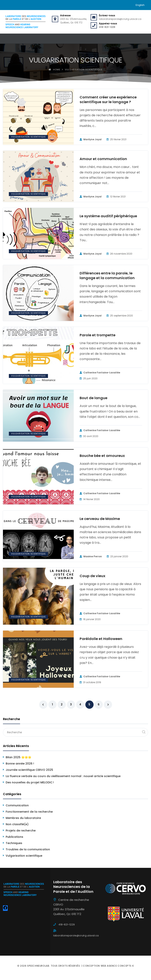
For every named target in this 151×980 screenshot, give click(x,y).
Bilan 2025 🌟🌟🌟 (18, 757)
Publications (14, 837)
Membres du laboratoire (23, 818)
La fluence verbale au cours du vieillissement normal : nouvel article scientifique (63, 776)
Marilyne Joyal (91, 139)
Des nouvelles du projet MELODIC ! (30, 782)
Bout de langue (93, 398)
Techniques (14, 843)
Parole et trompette (98, 335)
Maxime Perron (91, 556)
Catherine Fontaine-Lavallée (100, 373)
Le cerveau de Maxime (100, 519)
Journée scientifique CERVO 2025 (29, 770)
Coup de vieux (93, 576)
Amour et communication (103, 159)
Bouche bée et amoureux (102, 456)
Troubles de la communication (28, 849)
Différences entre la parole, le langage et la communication (107, 276)
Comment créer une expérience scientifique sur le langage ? (108, 100)
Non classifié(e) (17, 824)
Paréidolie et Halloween (101, 639)
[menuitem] (140, 5)
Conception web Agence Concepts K (108, 966)
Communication (17, 805)
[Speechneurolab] (25, 22)
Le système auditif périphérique (108, 216)
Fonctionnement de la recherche (29, 812)
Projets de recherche (21, 831)
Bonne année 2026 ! (20, 764)
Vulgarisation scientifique (28, 137)
